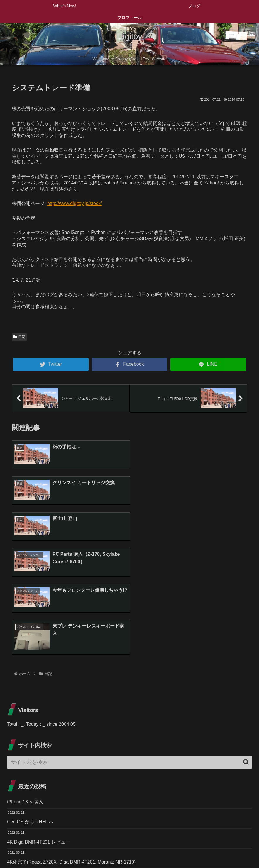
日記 (19, 337)
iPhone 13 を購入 (25, 695)
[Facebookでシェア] (129, 364)
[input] (129, 655)
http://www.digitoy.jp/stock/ (75, 203)
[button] (246, 655)
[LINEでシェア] (208, 364)
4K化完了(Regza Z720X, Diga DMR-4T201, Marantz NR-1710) (72, 755)
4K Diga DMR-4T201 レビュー (39, 735)
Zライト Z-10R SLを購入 (33, 775)
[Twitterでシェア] (51, 364)
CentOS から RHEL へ (31, 715)
